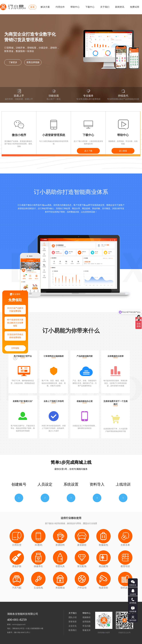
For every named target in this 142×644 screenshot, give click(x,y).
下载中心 (90, 7)
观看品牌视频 (33, 62)
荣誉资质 (73, 622)
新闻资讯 (120, 7)
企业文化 (73, 626)
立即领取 (15, 348)
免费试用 (135, 7)
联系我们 (73, 630)
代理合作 (60, 7)
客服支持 (86, 630)
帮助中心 (75, 7)
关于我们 (105, 7)
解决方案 (45, 7)
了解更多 (13, 62)
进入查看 (123, 151)
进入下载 (88, 151)
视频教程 (86, 617)
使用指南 (86, 622)
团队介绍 (73, 617)
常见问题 (86, 626)
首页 (32, 7)
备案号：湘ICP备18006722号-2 (19, 632)
